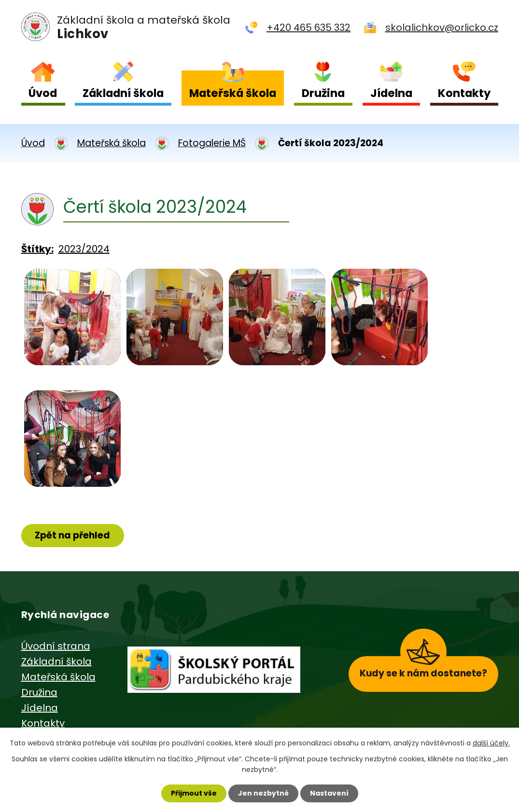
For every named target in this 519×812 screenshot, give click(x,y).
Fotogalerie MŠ (212, 143)
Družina (323, 93)
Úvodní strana (56, 646)
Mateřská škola (233, 93)
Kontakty (464, 93)
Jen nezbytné (263, 793)
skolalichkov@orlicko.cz (442, 28)
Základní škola (123, 93)
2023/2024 (84, 249)
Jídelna (391, 93)
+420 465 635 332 (309, 28)
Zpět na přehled (72, 535)
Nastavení (329, 793)
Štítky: (37, 249)
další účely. (491, 743)
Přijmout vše (194, 793)
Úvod (43, 93)
